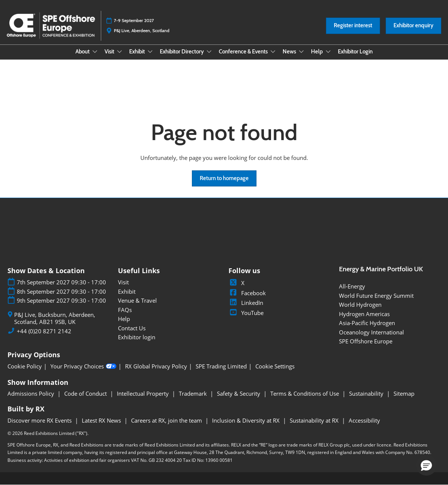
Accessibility (364, 420)
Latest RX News (102, 420)
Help (318, 52)
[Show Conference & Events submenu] (273, 52)
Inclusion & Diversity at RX (247, 420)
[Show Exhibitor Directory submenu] (209, 52)
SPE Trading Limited (221, 366)
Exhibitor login (137, 337)
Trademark (194, 393)
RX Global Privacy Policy (156, 366)
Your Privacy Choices (83, 367)
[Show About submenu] (95, 52)
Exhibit (138, 52)
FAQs (125, 310)
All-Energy (352, 286)
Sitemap (404, 393)
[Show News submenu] (301, 52)
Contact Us (132, 328)
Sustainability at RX (315, 420)
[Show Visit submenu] (119, 52)
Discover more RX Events (40, 420)
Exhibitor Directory (182, 52)
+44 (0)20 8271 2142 (44, 331)
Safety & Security (239, 393)
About (83, 52)
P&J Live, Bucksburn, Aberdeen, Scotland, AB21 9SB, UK (55, 319)
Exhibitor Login (355, 52)
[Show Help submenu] (328, 52)
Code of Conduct (86, 393)
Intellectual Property (144, 393)
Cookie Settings (275, 366)
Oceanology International (371, 332)
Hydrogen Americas (364, 314)
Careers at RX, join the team (167, 420)
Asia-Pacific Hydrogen (367, 323)
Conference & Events (244, 52)
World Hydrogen (360, 305)
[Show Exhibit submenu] (150, 52)
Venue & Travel (137, 300)
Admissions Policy (32, 393)
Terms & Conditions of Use (305, 393)
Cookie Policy (25, 366)
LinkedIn (246, 303)
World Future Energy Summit (376, 296)
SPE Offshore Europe (366, 341)
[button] (353, 26)
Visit (110, 52)
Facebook (247, 293)
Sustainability (367, 393)
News (290, 52)
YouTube (246, 313)
